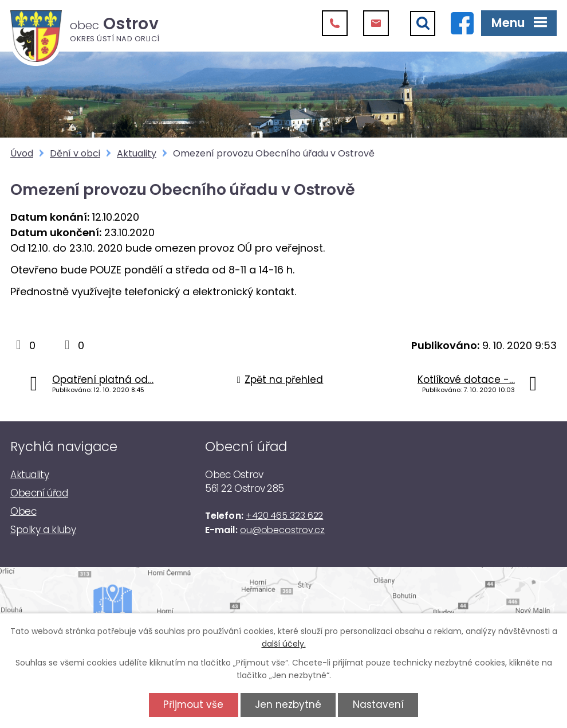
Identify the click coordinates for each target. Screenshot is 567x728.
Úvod (22, 153)
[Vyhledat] (423, 24)
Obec (23, 511)
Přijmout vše (193, 704)
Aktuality (137, 153)
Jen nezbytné (288, 704)
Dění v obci (75, 153)
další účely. (284, 644)
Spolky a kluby (43, 530)
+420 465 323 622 (284, 516)
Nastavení (378, 704)
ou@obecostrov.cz (282, 530)
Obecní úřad (39, 493)
